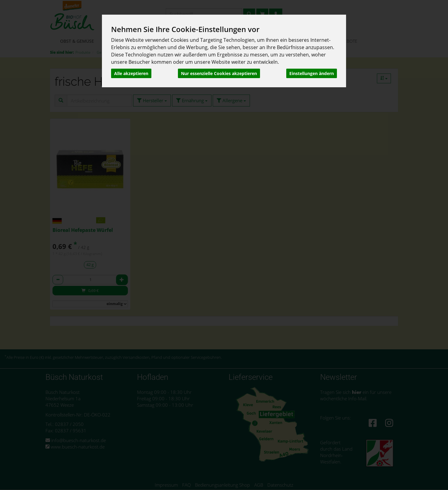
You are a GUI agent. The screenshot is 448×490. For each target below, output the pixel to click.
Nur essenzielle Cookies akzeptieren (219, 73)
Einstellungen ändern (312, 73)
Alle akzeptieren (131, 73)
